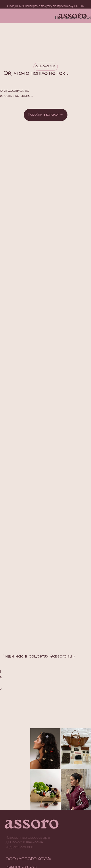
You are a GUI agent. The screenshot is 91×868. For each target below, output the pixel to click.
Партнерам (66, 18)
